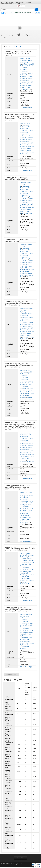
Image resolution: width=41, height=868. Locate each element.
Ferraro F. (25, 77)
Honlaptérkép (20, 858)
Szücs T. (24, 87)
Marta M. (24, 86)
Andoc (21, 2)
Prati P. (25, 148)
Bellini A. (25, 435)
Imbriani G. (25, 632)
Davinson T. (25, 73)
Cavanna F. (23, 183)
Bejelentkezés (4, 3)
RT (25, 2)
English (21, 6)
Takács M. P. (26, 89)
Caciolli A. (23, 370)
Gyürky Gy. (25, 266)
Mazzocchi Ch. (26, 270)
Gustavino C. (25, 82)
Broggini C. (25, 130)
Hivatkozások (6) (27, 478)
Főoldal (3, 2)
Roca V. (24, 519)
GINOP (11, 3)
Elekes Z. (25, 75)
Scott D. (24, 273)
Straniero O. (25, 275)
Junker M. (25, 84)
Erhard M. (25, 138)
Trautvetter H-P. (26, 584)
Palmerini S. (25, 638)
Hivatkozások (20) (27, 170)
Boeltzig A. (25, 64)
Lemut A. (25, 268)
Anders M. (23, 123)
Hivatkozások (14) (27, 541)
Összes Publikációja (11, 675)
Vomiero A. (25, 648)
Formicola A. (25, 503)
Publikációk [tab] (7, 47)
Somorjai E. (25, 152)
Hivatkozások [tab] (17, 47)
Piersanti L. (25, 517)
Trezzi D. (23, 59)
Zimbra (8, 2)
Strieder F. (25, 494)
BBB (17, 2)
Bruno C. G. (25, 66)
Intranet (29, 2)
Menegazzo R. (27, 394)
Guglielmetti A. (24, 308)
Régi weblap (17, 3)
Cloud (13, 2)
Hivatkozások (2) (27, 108)
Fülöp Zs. (25, 78)
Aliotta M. (25, 60)
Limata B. (25, 512)
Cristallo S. (25, 501)
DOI (21, 108)
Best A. (24, 559)
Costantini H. (25, 562)
